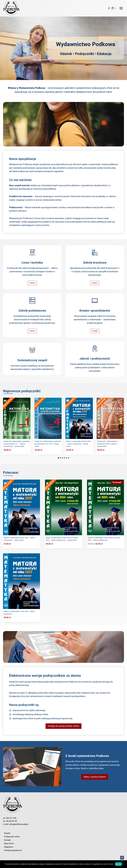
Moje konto (9, 843)
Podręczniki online (12, 837)
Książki (7, 833)
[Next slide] (121, 427)
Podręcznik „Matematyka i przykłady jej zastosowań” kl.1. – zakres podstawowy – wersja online (17, 444)
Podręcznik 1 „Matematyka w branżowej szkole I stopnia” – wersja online (108, 444)
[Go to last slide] (6, 427)
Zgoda (118, 864)
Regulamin (9, 847)
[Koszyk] (114, 8)
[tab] (58, 458)
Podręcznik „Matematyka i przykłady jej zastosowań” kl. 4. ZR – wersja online (48, 444)
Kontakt (7, 840)
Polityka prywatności (13, 850)
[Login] (109, 8)
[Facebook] (122, 858)
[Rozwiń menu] (121, 8)
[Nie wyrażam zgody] (124, 864)
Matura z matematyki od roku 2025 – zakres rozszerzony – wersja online (78, 444)
